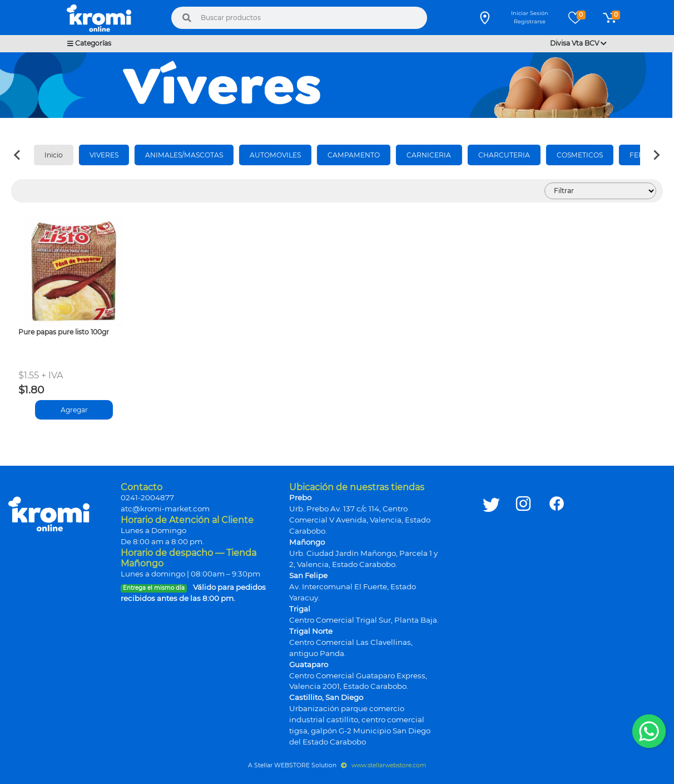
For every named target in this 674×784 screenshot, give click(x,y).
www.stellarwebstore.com (383, 765)
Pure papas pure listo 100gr (64, 332)
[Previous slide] (18, 155)
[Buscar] (187, 18)
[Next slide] (656, 155)
